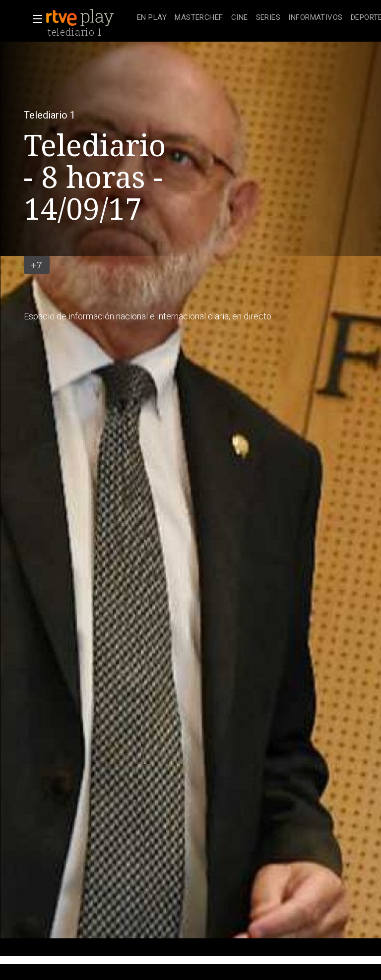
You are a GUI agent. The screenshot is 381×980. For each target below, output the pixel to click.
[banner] (89, 18)
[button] (35, 19)
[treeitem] (152, 18)
